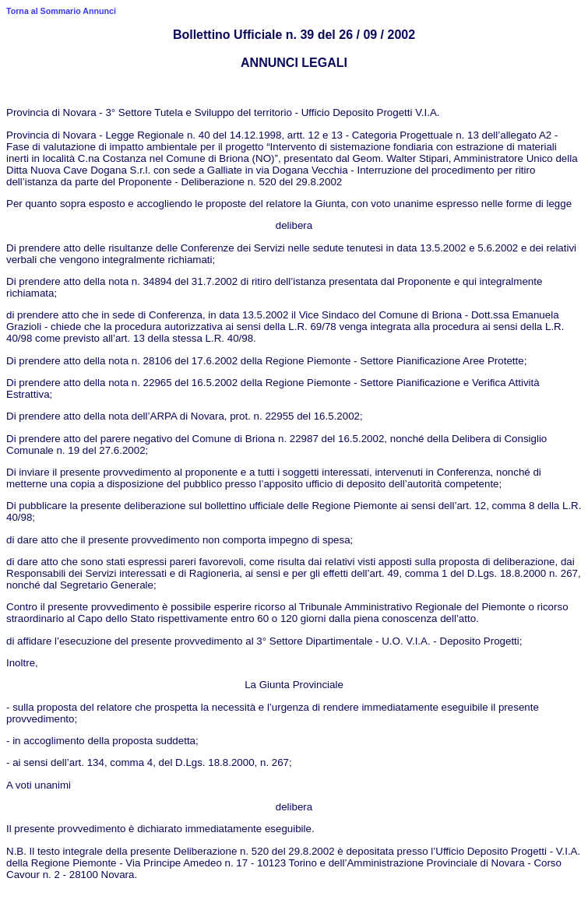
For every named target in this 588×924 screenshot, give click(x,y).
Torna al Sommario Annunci (61, 11)
